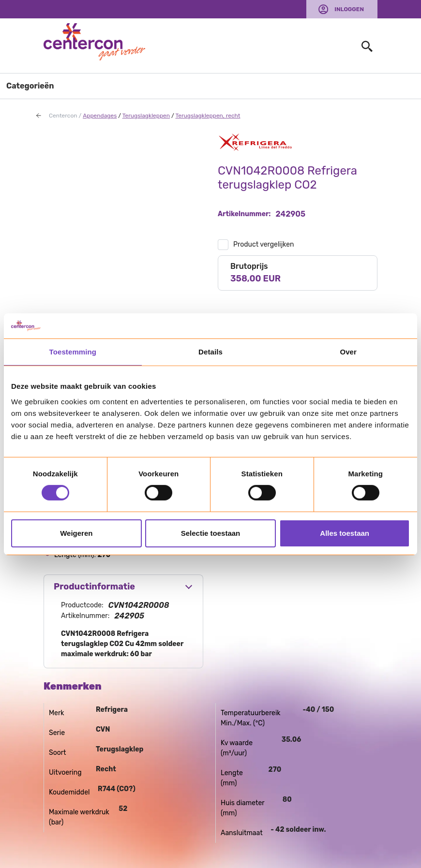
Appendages (100, 116)
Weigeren (76, 533)
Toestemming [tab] (73, 352)
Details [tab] (210, 352)
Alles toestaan (345, 533)
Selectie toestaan (211, 533)
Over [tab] (348, 352)
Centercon (63, 116)
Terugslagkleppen (146, 116)
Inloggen (349, 9)
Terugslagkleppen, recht (208, 116)
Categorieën (30, 86)
